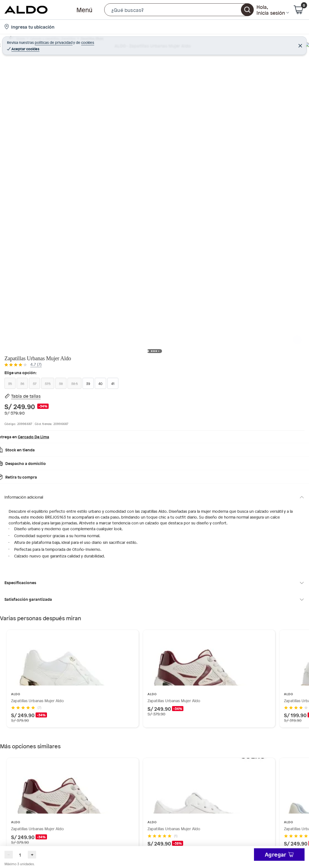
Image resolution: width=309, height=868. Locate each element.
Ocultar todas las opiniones (155, 856)
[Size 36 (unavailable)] (220, 91)
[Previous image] (41, 141)
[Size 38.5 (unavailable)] (286, 91)
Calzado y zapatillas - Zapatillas (53, 41)
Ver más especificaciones (223, 188)
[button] (179, 10)
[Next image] (178, 141)
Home (15, 41)
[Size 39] (203, 103)
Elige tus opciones (270, 142)
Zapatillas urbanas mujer (140, 41)
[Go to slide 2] (157, 587)
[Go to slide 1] (152, 587)
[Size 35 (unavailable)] (203, 91)
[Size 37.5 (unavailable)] (253, 91)
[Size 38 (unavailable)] (270, 91)
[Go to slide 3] (157, 729)
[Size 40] (220, 103)
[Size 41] (236, 103)
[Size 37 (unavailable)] (236, 91)
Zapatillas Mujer (99, 41)
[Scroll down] (14, 234)
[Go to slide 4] (161, 729)
